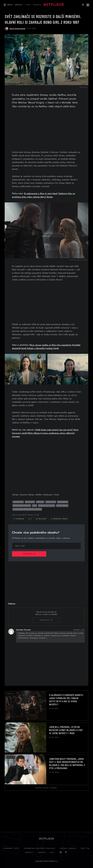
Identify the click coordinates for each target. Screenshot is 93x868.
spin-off (51, 501)
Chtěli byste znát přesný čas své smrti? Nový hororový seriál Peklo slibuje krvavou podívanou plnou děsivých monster (46, 433)
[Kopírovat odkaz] (60, 518)
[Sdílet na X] (31, 518)
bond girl (63, 505)
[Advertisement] (46, 130)
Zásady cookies (68, 849)
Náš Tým (86, 849)
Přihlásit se (30, 554)
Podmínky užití (11, 849)
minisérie (63, 501)
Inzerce (42, 853)
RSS (52, 853)
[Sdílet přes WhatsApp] (42, 518)
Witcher (30, 501)
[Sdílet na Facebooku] (19, 518)
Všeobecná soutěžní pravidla (40, 849)
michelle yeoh (47, 505)
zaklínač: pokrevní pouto (28, 509)
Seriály (11, 37)
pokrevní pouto (22, 505)
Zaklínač (19, 501)
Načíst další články (46, 788)
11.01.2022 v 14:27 (79, 630)
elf (35, 505)
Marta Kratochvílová (17, 29)
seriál (41, 501)
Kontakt (29, 853)
